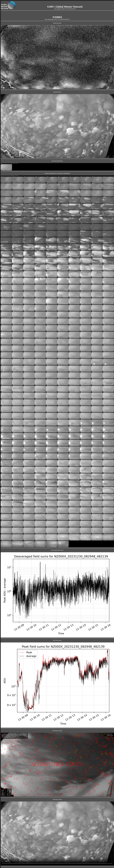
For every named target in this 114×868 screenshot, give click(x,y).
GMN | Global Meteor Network (65, 7)
